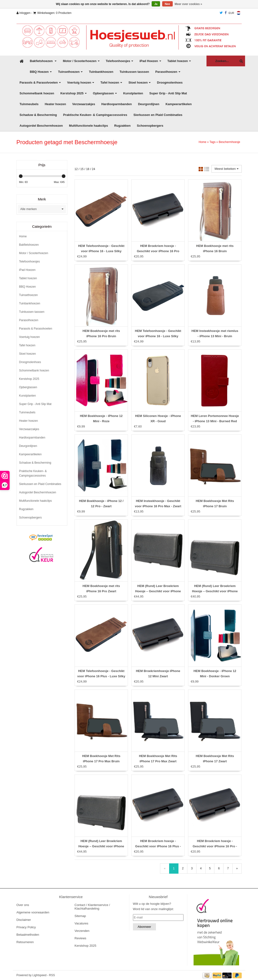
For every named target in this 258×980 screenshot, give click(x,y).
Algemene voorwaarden (33, 912)
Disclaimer (24, 920)
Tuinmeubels (29, 104)
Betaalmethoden (28, 935)
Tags (212, 142)
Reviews (80, 938)
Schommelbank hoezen (37, 93)
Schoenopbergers (150, 126)
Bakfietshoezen (43, 61)
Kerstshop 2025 (74, 93)
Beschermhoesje (229, 142)
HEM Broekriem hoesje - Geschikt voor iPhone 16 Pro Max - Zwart (158, 251)
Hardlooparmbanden (117, 104)
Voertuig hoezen (81, 83)
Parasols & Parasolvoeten (40, 83)
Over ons (23, 905)
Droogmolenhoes (170, 83)
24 (94, 169)
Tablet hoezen (179, 61)
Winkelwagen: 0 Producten (52, 13)
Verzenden (82, 931)
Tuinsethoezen (70, 72)
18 (88, 169)
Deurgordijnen (149, 104)
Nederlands (239, 13)
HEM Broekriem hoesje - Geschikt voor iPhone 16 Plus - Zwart (158, 846)
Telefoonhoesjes (120, 61)
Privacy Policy (26, 927)
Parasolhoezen (168, 72)
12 (76, 169)
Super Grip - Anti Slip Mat (168, 93)
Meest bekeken (227, 169)
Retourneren (25, 942)
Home (202, 142)
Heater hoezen (55, 104)
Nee (167, 4)
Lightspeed (39, 975)
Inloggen (23, 13)
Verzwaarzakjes (84, 104)
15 (82, 169)
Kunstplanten (133, 93)
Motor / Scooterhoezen (81, 61)
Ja (156, 4)
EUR (231, 13)
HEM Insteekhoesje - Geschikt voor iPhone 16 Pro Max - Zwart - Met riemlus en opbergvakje (158, 506)
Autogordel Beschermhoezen (41, 126)
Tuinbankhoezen (101, 72)
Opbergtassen (105, 93)
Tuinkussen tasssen (134, 72)
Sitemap (80, 916)
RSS (52, 975)
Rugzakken (123, 126)
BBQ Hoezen (41, 72)
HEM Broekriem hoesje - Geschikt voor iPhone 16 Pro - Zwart (215, 846)
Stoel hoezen (140, 83)
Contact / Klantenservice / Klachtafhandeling (92, 907)
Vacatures (81, 923)
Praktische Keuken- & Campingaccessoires (95, 115)
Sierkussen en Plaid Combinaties (158, 115)
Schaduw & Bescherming (38, 115)
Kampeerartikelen (179, 104)
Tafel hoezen (111, 83)
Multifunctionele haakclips (89, 126)
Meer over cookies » (188, 4)
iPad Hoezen (150, 61)
